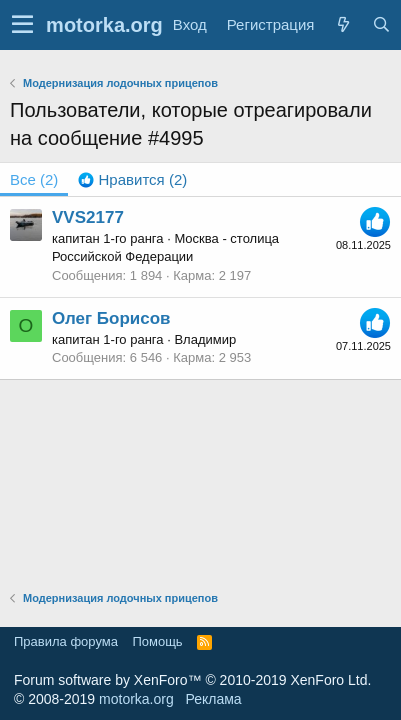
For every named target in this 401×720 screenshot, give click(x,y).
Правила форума (66, 641)
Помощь (157, 641)
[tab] (132, 179)
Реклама (213, 699)
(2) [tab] (34, 179)
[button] (22, 25)
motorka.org (136, 699)
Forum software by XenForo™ (192, 680)
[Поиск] (381, 24)
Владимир (205, 339)
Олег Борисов (111, 318)
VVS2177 (88, 217)
